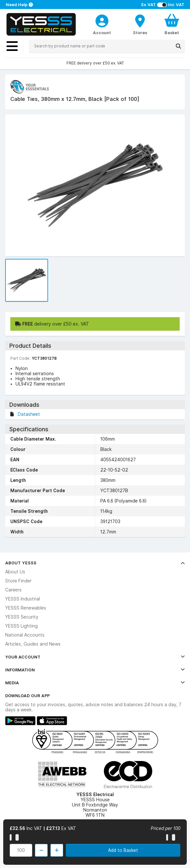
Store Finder (18, 581)
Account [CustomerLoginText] (102, 33)
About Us (15, 572)
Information (95, 670)
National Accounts (25, 635)
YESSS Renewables (26, 608)
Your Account (95, 657)
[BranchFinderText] (140, 24)
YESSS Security (22, 617)
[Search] (178, 46)
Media (95, 683)
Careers (13, 590)
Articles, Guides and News (33, 644)
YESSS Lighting (21, 626)
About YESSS (95, 563)
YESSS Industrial (23, 599)
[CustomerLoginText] (102, 20)
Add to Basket (123, 850)
